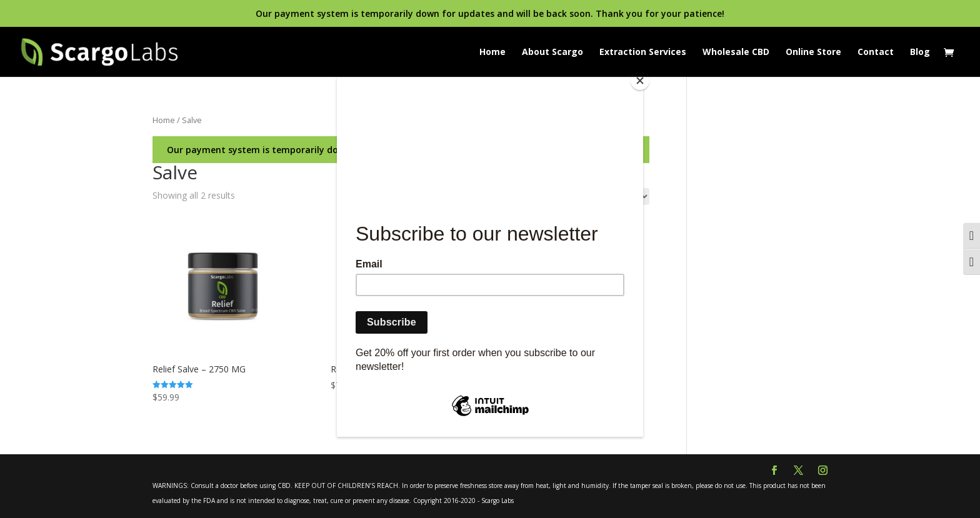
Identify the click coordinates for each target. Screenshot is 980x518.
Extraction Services (643, 52)
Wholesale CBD (736, 52)
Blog (920, 52)
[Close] (640, 81)
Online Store (813, 52)
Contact (876, 52)
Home (492, 52)
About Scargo (552, 52)
